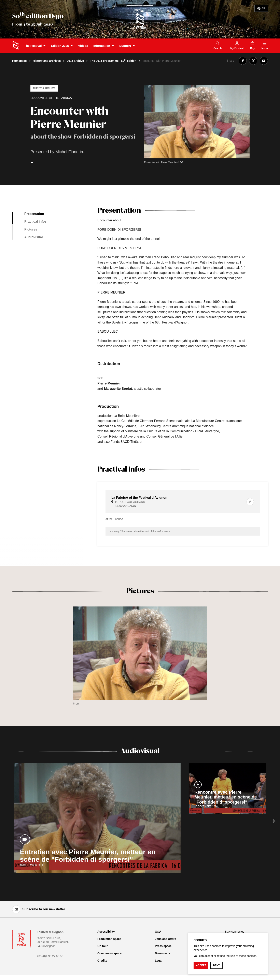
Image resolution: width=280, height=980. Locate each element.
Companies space (109, 953)
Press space (163, 946)
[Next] (274, 821)
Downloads (162, 953)
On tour (103, 946)
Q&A (158, 932)
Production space (109, 939)
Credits (102, 961)
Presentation (34, 214)
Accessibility (106, 932)
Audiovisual (34, 237)
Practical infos (35, 222)
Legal (159, 961)
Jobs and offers (165, 939)
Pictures (31, 229)
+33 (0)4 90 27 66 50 (50, 956)
